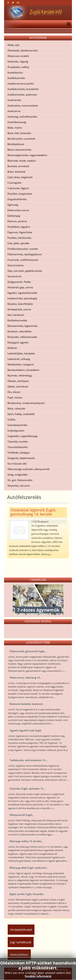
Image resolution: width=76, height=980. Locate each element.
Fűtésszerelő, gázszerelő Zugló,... (28, 651)
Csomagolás (14, 183)
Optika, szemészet (18, 386)
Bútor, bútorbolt (16, 172)
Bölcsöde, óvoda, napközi (22, 161)
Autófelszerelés (16, 78)
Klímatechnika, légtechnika (22, 326)
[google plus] (18, 3)
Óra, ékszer (14, 392)
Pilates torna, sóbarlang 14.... (26, 678)
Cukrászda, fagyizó (18, 188)
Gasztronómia (16, 265)
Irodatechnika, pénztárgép (22, 298)
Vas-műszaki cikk (17, 464)
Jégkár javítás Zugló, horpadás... (27, 894)
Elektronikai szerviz (18, 210)
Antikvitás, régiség (18, 62)
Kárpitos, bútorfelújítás (20, 304)
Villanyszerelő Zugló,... (22, 815)
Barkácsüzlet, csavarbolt (21, 139)
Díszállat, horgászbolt (20, 194)
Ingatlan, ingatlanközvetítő (22, 293)
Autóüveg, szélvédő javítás (22, 117)
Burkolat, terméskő (18, 166)
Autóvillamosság (17, 122)
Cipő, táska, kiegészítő (20, 177)
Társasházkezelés (18, 447)
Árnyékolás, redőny (18, 67)
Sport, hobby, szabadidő (21, 414)
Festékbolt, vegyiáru (19, 227)
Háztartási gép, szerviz (20, 287)
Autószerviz (14, 111)
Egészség (13, 205)
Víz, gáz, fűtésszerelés (20, 480)
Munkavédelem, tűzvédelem (23, 370)
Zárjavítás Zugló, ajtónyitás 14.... (28, 789)
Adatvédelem (19, 955)
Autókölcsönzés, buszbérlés (23, 89)
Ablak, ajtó (13, 45)
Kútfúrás (12, 348)
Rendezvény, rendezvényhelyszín (26, 403)
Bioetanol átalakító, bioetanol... (27, 704)
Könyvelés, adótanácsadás (22, 337)
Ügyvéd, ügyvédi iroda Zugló (25, 730)
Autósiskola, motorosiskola (23, 106)
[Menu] (67, 24)
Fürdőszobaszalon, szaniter (23, 249)
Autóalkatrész (15, 73)
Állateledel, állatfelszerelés (23, 50)
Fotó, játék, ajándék (18, 243)
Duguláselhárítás (17, 199)
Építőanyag (14, 216)
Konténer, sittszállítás (20, 331)
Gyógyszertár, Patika (19, 282)
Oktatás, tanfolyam (18, 381)
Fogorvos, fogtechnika (20, 232)
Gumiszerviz (14, 276)
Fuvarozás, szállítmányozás (23, 260)
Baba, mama (15, 128)
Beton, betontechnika (19, 150)
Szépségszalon (16, 431)
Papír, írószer (15, 397)
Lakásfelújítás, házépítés (21, 353)
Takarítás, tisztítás (18, 442)
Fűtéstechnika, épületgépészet (25, 254)
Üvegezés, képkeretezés (21, 458)
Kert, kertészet (16, 315)
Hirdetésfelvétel (21, 930)
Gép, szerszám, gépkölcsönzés (25, 271)
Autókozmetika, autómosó (22, 95)
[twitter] (13, 3)
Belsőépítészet (16, 144)
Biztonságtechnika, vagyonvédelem (27, 155)
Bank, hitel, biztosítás (19, 133)
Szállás (11, 420)
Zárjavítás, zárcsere (19, 486)
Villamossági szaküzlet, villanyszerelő (28, 469)
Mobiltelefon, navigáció (21, 364)
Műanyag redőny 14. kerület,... (27, 841)
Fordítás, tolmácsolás (19, 238)
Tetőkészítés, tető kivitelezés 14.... (29, 760)
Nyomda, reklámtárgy (20, 375)
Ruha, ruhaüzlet (16, 409)
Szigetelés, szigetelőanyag (22, 436)
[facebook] (8, 3)
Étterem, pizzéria (17, 221)
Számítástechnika (17, 425)
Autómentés (14, 100)
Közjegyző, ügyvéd (18, 342)
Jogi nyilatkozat (21, 942)
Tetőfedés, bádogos (19, 453)
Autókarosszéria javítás (21, 84)
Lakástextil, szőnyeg (19, 359)
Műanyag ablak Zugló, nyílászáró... (29, 868)
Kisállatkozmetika (17, 320)
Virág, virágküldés (18, 475)
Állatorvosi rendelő (18, 56)
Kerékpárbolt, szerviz (19, 309)
